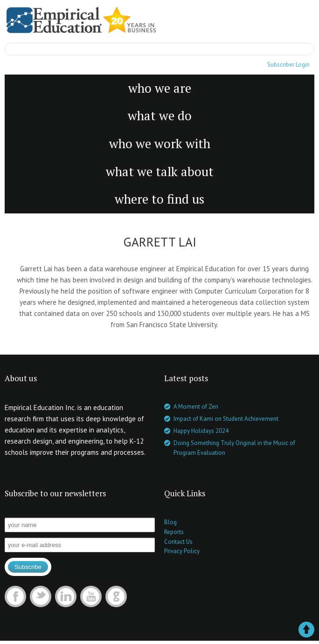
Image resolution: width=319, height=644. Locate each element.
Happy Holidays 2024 (201, 431)
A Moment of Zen (196, 407)
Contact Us (178, 542)
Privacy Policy (182, 551)
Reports (174, 532)
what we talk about (160, 171)
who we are (160, 88)
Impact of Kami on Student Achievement (226, 419)
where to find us (159, 199)
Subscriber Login (288, 65)
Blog (170, 522)
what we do (160, 116)
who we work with (160, 144)
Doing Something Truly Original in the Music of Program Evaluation (234, 448)
